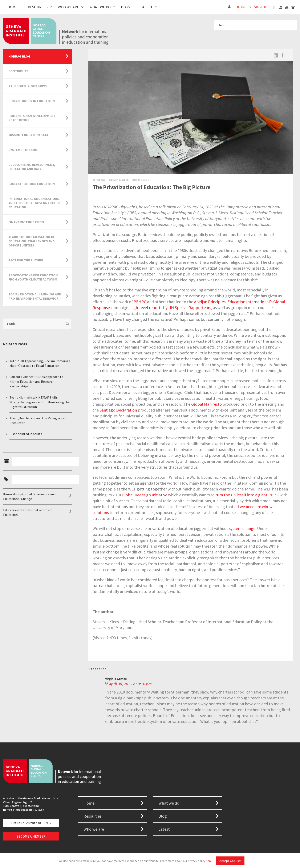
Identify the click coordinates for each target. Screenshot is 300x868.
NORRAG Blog (19, 56)
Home (12, 7)
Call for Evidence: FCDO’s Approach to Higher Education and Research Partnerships (36, 381)
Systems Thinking (23, 150)
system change (242, 528)
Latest (147, 7)
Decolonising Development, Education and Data (32, 167)
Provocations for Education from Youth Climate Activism (33, 277)
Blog (125, 7)
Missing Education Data (28, 135)
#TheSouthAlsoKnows (28, 86)
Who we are (94, 829)
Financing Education (26, 222)
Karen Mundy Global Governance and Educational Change (29, 496)
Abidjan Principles (210, 302)
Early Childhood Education (32, 184)
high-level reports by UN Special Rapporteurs (171, 307)
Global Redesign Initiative (145, 495)
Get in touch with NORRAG (31, 823)
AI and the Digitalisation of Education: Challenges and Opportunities (32, 241)
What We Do (100, 7)
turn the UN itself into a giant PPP (246, 495)
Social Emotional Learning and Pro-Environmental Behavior (35, 296)
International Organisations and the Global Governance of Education (34, 203)
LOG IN (239, 7)
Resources (38, 7)
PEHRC (140, 302)
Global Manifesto (206, 404)
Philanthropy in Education (32, 101)
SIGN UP (261, 7)
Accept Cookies (230, 861)
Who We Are (68, 7)
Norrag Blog (141, 180)
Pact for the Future (26, 260)
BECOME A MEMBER (31, 836)
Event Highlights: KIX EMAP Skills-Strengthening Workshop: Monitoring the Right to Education (40, 402)
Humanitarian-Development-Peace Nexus (33, 118)
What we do (169, 803)
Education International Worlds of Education (28, 512)
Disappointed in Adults (26, 434)
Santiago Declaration (118, 410)
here (209, 861)
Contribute (19, 71)
